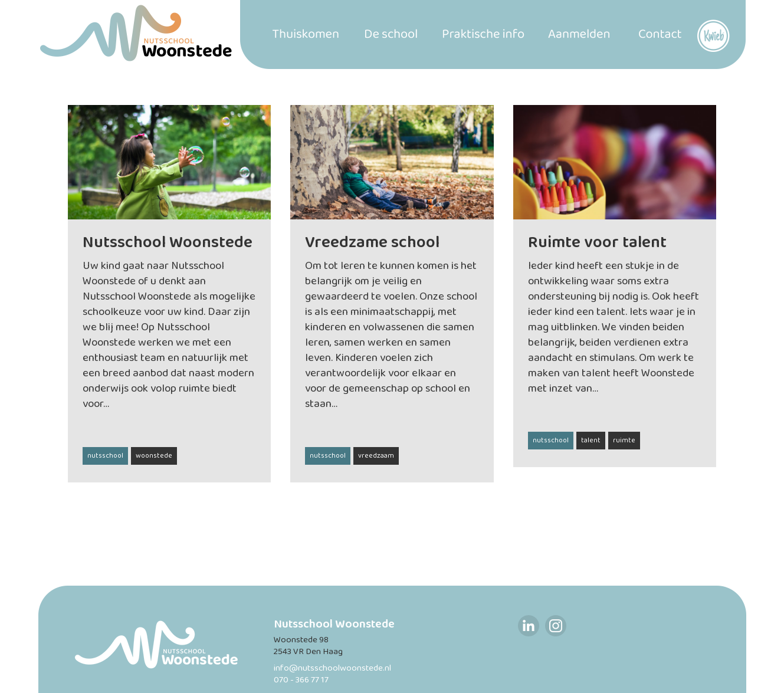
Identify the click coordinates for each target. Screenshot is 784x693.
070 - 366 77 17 (301, 680)
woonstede (154, 456)
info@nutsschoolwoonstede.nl (332, 669)
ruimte (624, 441)
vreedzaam (376, 456)
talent (591, 441)
